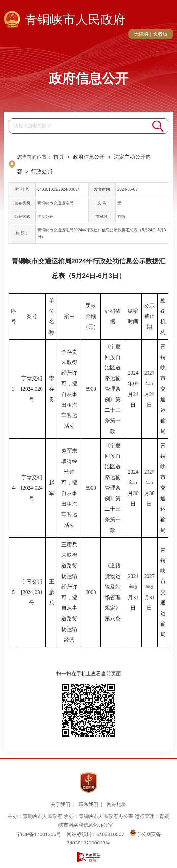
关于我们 (60, 804)
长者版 (160, 34)
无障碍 (141, 34)
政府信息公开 (88, 78)
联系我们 (88, 804)
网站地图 (117, 804)
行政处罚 (42, 172)
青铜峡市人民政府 (75, 20)
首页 (59, 157)
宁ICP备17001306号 (39, 834)
